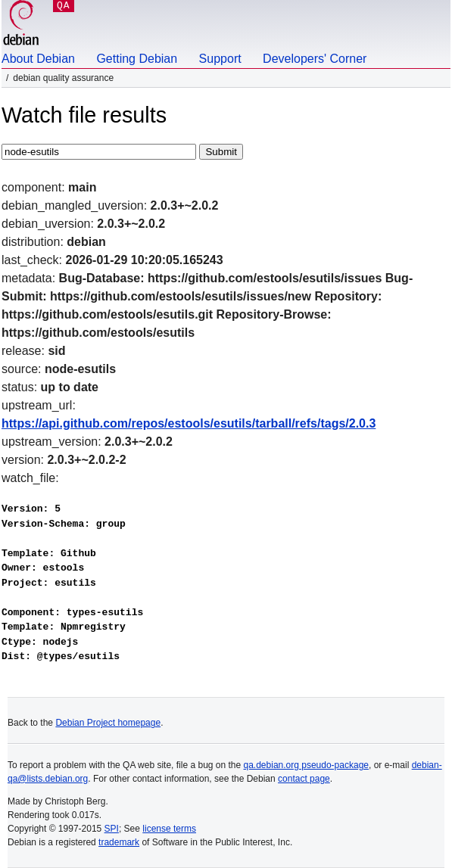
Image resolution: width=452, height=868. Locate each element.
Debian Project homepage (108, 723)
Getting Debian (137, 59)
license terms (169, 829)
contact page (304, 779)
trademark (119, 842)
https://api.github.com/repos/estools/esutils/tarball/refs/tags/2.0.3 (189, 423)
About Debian (38, 59)
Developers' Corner (315, 59)
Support (220, 59)
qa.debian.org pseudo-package (306, 765)
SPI (112, 829)
